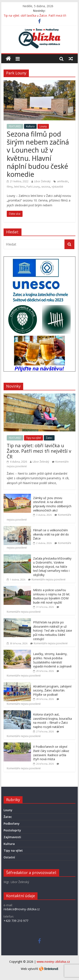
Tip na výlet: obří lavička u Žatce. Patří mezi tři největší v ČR (39, 451)
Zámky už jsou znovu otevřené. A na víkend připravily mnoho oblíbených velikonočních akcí (52, 504)
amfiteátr (63, 181)
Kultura (30, 126)
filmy (10, 187)
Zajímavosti (12, 837)
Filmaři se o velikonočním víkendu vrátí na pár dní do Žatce (51, 534)
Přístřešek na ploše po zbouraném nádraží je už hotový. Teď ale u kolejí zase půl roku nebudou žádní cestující (53, 630)
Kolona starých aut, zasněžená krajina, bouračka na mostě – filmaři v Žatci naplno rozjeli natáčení (52, 721)
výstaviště (57, 187)
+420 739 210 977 (16, 921)
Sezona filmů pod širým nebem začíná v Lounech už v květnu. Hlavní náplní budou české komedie (38, 154)
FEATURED (15, 126)
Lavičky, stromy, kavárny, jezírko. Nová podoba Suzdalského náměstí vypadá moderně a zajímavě (52, 660)
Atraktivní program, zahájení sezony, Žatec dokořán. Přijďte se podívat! (52, 690)
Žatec (49, 438)
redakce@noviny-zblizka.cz (22, 909)
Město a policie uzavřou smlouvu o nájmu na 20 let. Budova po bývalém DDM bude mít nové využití (52, 596)
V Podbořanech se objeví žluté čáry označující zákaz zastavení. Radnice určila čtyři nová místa (51, 753)
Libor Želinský (42, 181)
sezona (46, 187)
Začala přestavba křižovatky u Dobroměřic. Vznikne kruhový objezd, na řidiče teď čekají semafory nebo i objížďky (52, 567)
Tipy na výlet (33, 438)
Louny (43, 126)
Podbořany (12, 824)
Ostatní (9, 857)
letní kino (19, 187)
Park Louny (33, 187)
